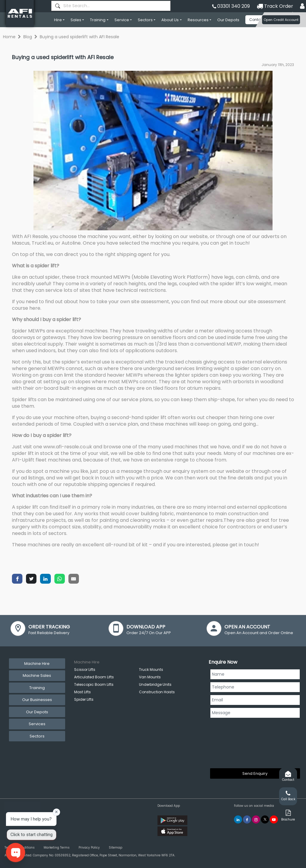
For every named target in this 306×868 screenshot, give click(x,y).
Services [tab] (37, 724)
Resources (198, 20)
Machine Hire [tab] (37, 664)
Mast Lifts (82, 692)
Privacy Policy (89, 848)
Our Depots (228, 20)
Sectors (145, 20)
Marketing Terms (57, 848)
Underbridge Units (155, 684)
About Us (170, 20)
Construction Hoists (157, 692)
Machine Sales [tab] (37, 675)
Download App (169, 806)
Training (98, 20)
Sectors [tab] (37, 736)
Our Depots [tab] (37, 712)
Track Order (275, 6)
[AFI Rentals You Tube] (274, 819)
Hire (58, 20)
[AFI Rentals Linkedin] (238, 819)
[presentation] (235, 742)
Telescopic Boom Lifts (94, 684)
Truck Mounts (151, 670)
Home (9, 37)
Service (122, 20)
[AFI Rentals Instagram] (256, 819)
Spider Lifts (84, 699)
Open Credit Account (281, 20)
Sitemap (115, 848)
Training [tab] (37, 688)
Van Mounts (150, 677)
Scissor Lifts (85, 670)
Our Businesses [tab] (37, 700)
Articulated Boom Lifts (94, 677)
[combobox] (111, 6)
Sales (76, 20)
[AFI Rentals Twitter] (265, 819)
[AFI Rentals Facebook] (247, 819)
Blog (28, 37)
